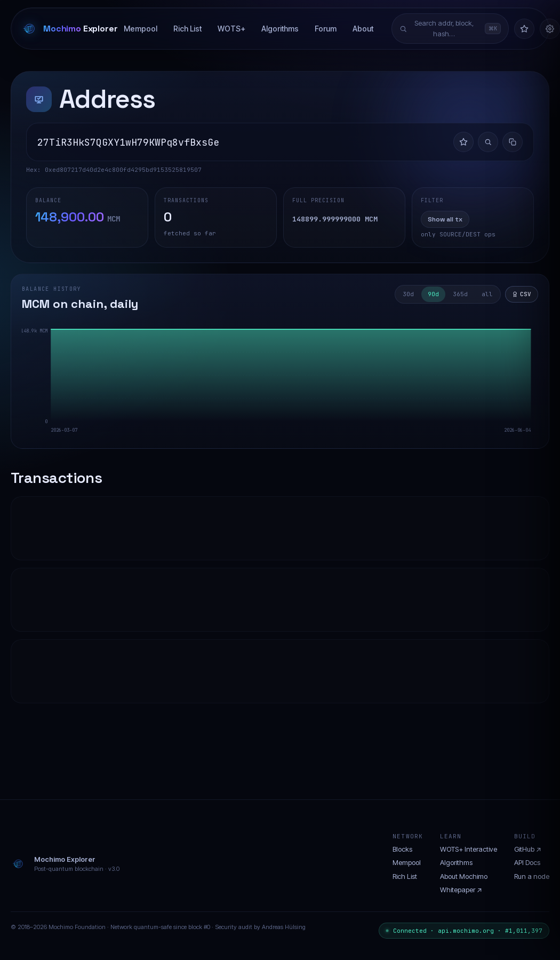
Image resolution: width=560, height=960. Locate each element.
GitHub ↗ (528, 849)
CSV (522, 294)
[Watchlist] (524, 29)
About (363, 29)
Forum (326, 29)
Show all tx (445, 219)
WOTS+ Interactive (469, 849)
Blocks (402, 849)
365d (460, 294)
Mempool (141, 29)
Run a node (532, 876)
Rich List (187, 29)
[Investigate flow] (488, 142)
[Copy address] (513, 142)
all (487, 294)
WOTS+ (231, 29)
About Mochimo (464, 876)
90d (433, 294)
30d (408, 294)
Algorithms (280, 29)
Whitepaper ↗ (461, 890)
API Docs (527, 862)
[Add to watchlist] (463, 142)
